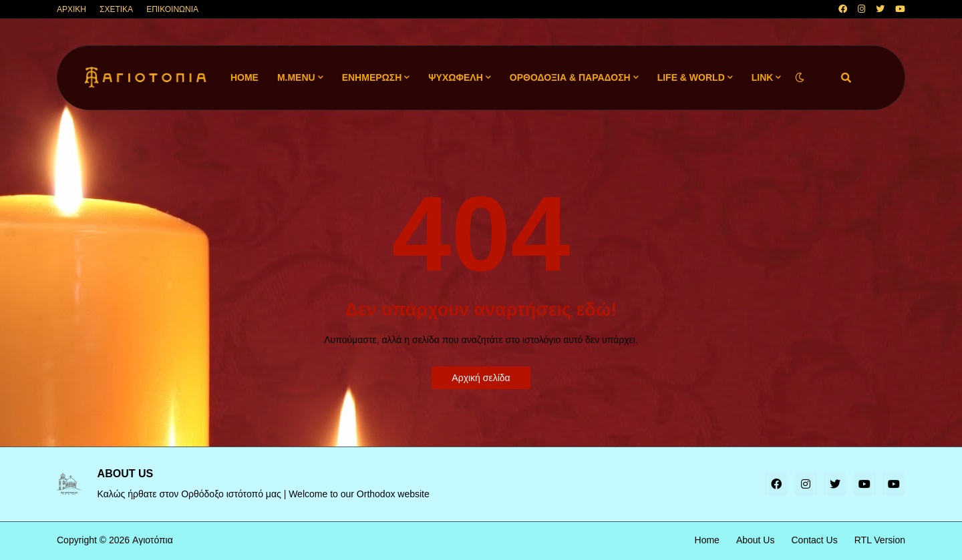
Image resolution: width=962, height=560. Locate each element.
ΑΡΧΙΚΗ (71, 9)
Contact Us (814, 540)
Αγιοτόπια (153, 540)
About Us (756, 540)
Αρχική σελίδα (481, 378)
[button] (800, 78)
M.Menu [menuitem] (296, 77)
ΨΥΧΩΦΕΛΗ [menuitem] (456, 77)
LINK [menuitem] (763, 77)
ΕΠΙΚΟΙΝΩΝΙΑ (172, 9)
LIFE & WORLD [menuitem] (691, 77)
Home (707, 540)
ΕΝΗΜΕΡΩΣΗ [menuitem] (372, 77)
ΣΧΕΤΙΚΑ (116, 9)
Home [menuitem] (245, 77)
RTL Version (880, 540)
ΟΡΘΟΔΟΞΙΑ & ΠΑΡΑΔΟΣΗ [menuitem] (570, 77)
